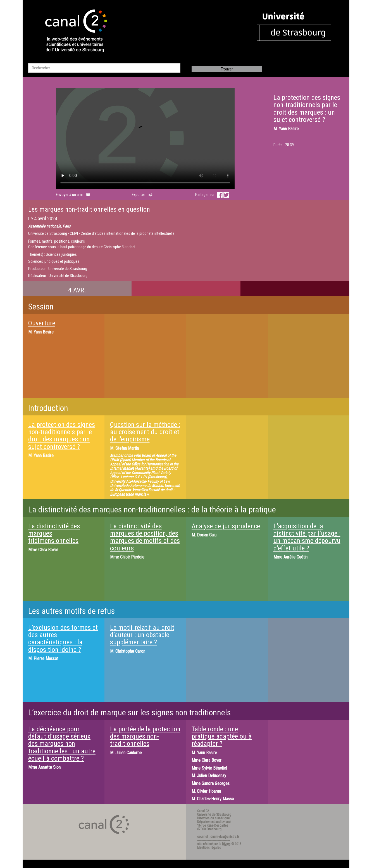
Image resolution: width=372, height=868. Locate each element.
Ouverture (42, 323)
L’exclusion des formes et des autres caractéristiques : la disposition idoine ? (63, 639)
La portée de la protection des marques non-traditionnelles (145, 736)
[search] (104, 68)
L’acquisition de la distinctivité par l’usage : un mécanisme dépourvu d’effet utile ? (307, 537)
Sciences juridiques (61, 254)
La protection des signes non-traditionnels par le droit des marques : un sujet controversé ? (62, 436)
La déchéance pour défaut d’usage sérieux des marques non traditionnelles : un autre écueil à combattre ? (62, 744)
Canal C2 (203, 811)
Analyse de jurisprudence (226, 526)
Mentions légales (209, 848)
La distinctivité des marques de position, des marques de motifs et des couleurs (145, 537)
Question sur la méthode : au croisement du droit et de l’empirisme (145, 432)
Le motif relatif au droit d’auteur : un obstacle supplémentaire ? (142, 635)
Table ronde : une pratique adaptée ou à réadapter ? (222, 736)
